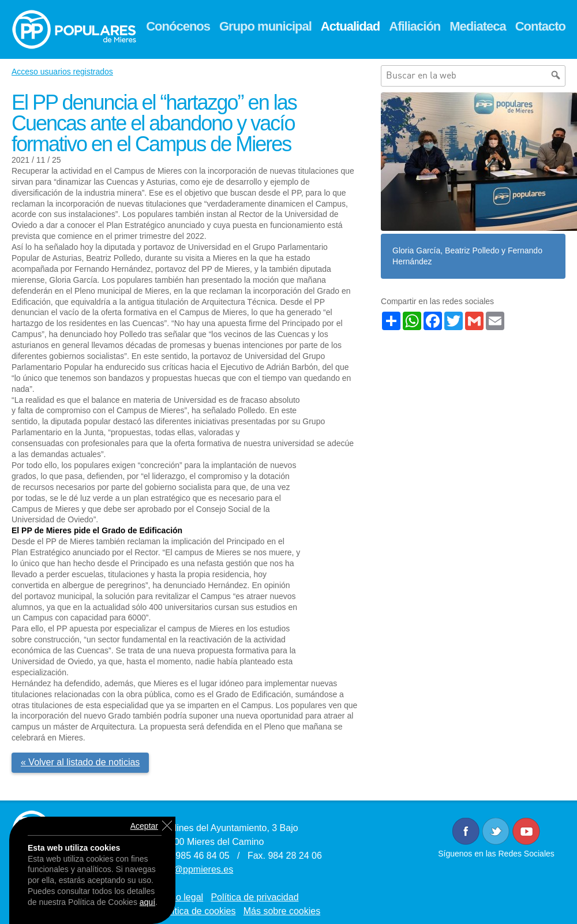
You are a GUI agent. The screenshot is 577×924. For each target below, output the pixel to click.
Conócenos (178, 26)
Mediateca (477, 26)
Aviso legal (181, 897)
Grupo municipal (265, 26)
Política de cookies (197, 911)
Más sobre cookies (282, 911)
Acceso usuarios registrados (62, 72)
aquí (147, 902)
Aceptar (144, 826)
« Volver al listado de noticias (80, 762)
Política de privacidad (254, 897)
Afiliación (415, 26)
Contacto (540, 26)
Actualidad (350, 26)
